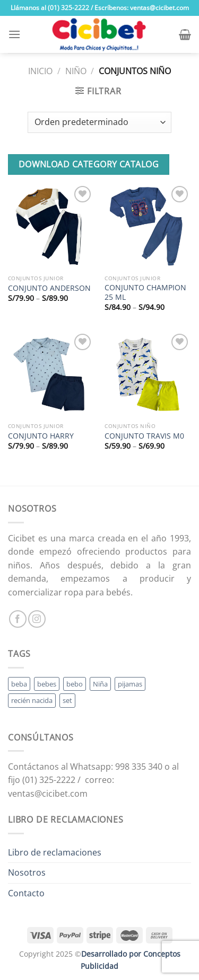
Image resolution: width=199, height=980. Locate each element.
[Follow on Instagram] (37, 619)
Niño (76, 71)
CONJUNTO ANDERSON (49, 288)
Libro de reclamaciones (55, 852)
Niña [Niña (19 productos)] (100, 684)
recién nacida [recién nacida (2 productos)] (32, 700)
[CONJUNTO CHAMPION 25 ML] (148, 226)
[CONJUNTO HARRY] (51, 374)
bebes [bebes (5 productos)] (47, 684)
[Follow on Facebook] (18, 619)
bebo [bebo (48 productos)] (75, 684)
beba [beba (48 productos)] (19, 684)
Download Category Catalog (89, 164)
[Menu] (14, 34)
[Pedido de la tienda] (99, 122)
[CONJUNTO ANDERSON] (51, 226)
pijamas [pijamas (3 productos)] (130, 684)
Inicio (40, 71)
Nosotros (27, 872)
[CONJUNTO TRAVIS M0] (148, 374)
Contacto (26, 893)
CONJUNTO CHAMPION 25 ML (145, 292)
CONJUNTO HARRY (41, 436)
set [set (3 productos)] (67, 700)
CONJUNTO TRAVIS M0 (144, 436)
